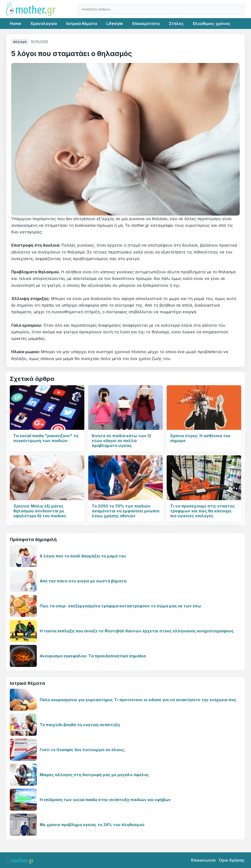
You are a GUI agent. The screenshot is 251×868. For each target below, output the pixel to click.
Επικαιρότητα (146, 24)
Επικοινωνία (203, 860)
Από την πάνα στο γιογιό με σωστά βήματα (83, 581)
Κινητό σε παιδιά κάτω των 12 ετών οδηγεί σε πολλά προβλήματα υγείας (121, 441)
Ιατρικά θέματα (82, 24)
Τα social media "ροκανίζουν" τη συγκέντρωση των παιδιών (46, 438)
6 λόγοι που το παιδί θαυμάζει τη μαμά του (83, 556)
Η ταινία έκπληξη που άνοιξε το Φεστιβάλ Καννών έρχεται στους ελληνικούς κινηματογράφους (137, 631)
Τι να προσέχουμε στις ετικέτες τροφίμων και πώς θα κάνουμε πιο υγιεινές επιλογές (202, 511)
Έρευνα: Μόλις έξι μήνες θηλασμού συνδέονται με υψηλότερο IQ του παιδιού (40, 511)
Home (15, 24)
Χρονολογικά (44, 24)
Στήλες (176, 24)
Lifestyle (115, 24)
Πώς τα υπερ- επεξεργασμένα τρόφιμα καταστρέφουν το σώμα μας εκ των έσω (120, 606)
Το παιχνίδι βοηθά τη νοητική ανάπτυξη (80, 725)
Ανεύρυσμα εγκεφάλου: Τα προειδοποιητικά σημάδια (93, 656)
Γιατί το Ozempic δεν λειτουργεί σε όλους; (82, 750)
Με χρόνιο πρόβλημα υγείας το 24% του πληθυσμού (92, 825)
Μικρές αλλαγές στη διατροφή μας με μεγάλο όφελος (94, 775)
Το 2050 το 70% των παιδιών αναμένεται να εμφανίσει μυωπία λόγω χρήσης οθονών (125, 511)
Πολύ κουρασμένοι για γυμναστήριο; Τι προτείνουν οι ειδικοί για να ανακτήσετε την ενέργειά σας (138, 700)
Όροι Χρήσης (232, 860)
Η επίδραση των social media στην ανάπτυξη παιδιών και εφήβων (105, 800)
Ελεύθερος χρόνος (212, 24)
